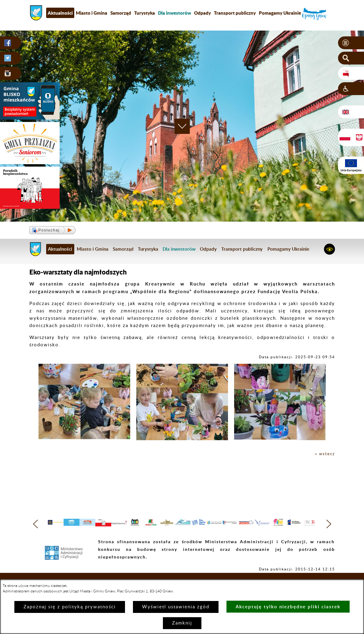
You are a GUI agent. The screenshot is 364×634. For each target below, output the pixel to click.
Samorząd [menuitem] (121, 13)
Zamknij (182, 623)
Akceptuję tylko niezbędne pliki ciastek (288, 607)
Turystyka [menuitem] (145, 13)
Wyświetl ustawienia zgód (176, 607)
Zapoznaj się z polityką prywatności (70, 607)
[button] (351, 43)
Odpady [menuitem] (202, 13)
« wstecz (324, 454)
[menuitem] (175, 13)
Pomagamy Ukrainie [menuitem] (280, 13)
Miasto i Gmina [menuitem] (92, 13)
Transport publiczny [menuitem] (235, 13)
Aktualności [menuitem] (60, 13)
